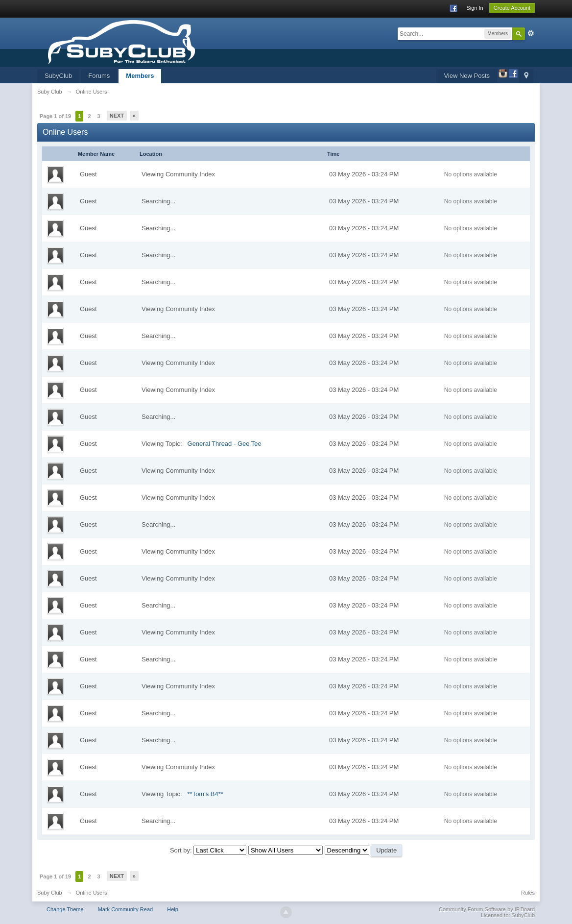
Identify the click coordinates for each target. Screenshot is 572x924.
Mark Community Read (125, 909)
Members (140, 76)
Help (173, 909)
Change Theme (65, 909)
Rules (528, 893)
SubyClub (58, 76)
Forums (99, 76)
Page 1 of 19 (55, 116)
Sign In (475, 8)
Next (117, 116)
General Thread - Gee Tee (225, 444)
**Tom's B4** (205, 794)
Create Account (512, 8)
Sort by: (182, 850)
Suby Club (50, 893)
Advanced (531, 33)
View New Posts (467, 76)
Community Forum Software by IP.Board (487, 909)
